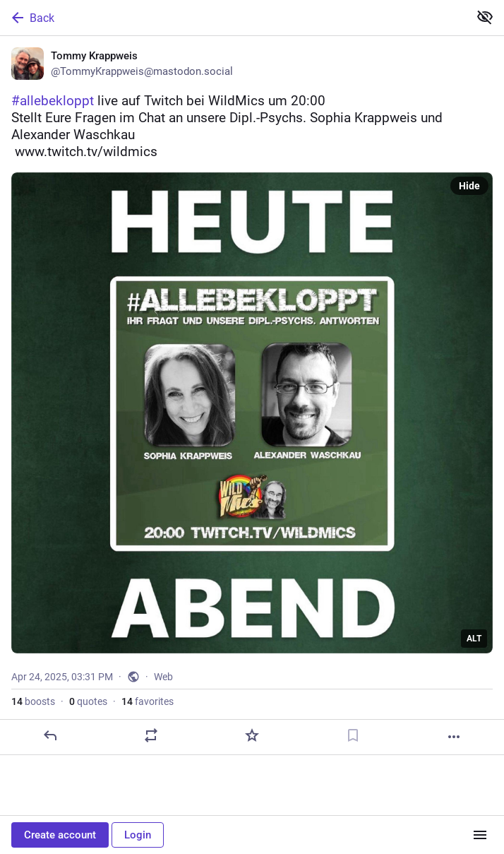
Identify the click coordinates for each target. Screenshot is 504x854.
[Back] (233, 18)
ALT (474, 639)
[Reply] (50, 735)
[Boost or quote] (151, 735)
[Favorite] (252, 735)
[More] (454, 737)
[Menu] (480, 835)
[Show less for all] (485, 17)
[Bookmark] (353, 735)
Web (163, 677)
